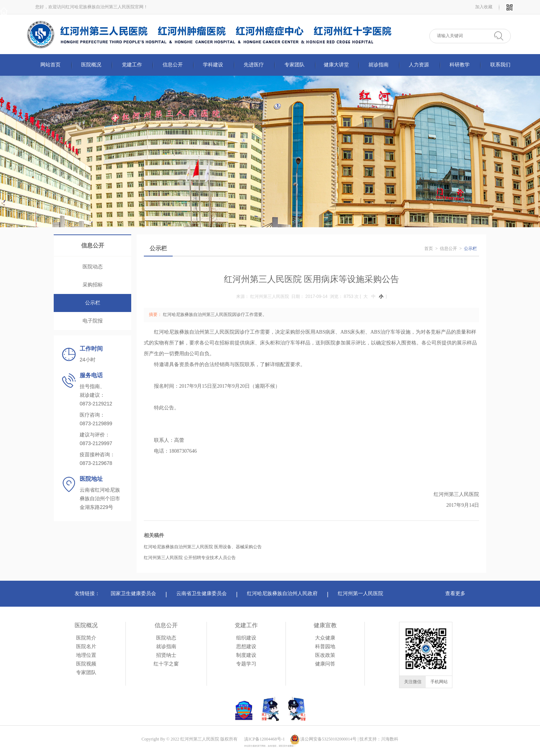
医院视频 (86, 664)
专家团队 (295, 65)
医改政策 (325, 655)
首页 (429, 249)
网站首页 (50, 65)
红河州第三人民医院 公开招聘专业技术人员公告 (190, 558)
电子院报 (93, 321)
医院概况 (91, 65)
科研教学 (460, 65)
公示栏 (93, 303)
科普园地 (325, 647)
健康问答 (325, 664)
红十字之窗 (166, 664)
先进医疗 (254, 65)
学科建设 (213, 65)
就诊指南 (379, 65)
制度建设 (246, 655)
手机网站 (439, 682)
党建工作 (132, 65)
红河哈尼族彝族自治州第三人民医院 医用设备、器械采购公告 (203, 547)
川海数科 (390, 739)
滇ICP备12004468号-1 (264, 739)
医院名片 (86, 647)
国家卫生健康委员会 (133, 594)
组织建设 (246, 638)
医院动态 (93, 267)
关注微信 (413, 682)
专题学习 (246, 664)
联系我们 (500, 65)
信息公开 (173, 65)
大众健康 (325, 638)
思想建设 (246, 647)
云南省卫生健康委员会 (202, 594)
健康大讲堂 (336, 65)
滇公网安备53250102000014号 (328, 739)
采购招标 (93, 285)
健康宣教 (325, 625)
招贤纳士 (166, 655)
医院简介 (86, 638)
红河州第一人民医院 (360, 594)
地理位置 (86, 655)
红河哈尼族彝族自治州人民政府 (282, 594)
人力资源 (419, 65)
